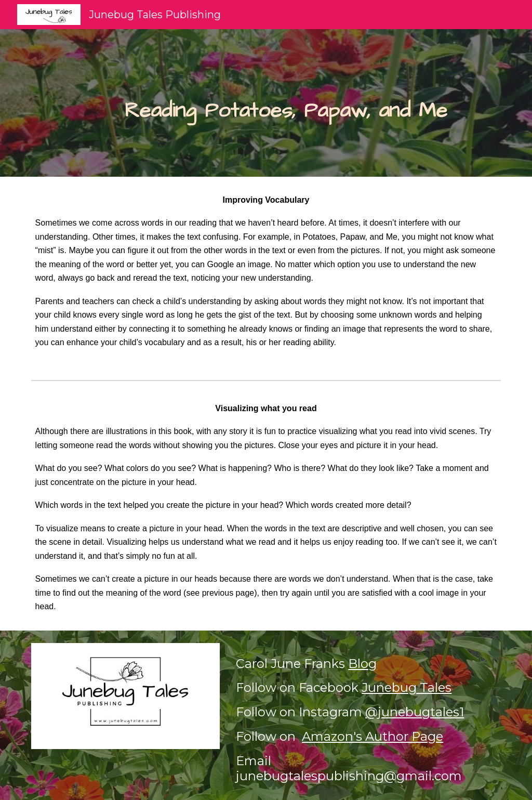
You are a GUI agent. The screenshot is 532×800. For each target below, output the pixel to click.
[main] (286, 103)
